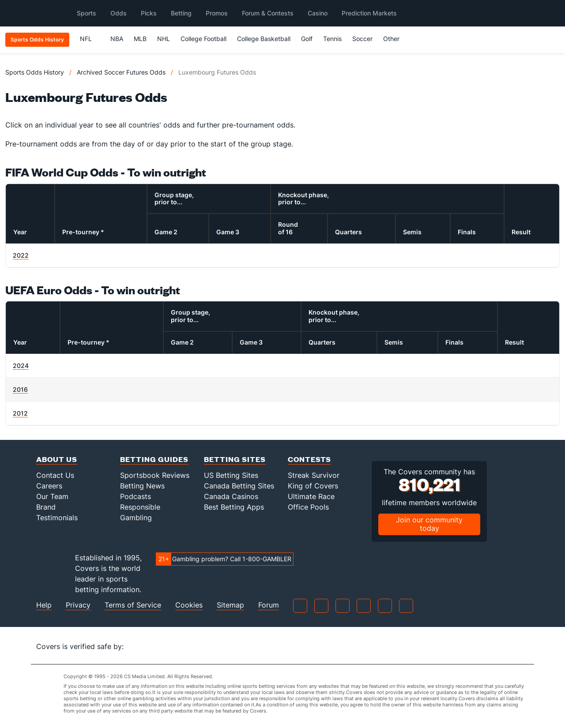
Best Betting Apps (234, 507)
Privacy (78, 605)
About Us (57, 459)
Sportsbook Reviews (155, 475)
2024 (21, 366)
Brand (46, 507)
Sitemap (230, 605)
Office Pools (308, 507)
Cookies (189, 605)
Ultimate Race (311, 496)
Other (395, 39)
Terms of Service (133, 605)
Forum (269, 605)
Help (44, 605)
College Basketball (264, 39)
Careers (49, 486)
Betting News (142, 486)
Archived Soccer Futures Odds (121, 72)
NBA (117, 39)
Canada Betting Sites (239, 486)
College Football (203, 39)
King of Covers (313, 486)
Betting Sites (235, 459)
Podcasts (136, 496)
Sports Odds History (35, 72)
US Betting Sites (231, 475)
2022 (21, 255)
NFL (90, 39)
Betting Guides (154, 459)
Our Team (52, 496)
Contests (309, 459)
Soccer (362, 39)
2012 (20, 413)
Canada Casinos (231, 496)
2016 (20, 389)
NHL (164, 39)
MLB (140, 39)
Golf (307, 39)
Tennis (332, 39)
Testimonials (57, 518)
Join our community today (429, 524)
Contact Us (55, 475)
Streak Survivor (314, 475)
